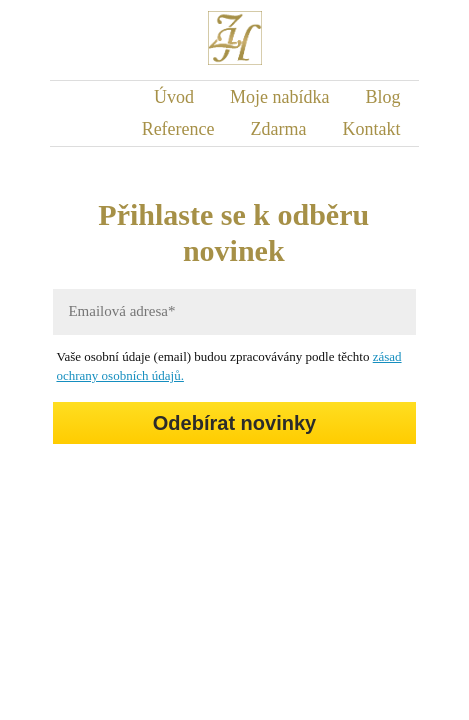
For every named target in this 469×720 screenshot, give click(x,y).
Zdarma (279, 129)
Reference (178, 129)
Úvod (174, 97)
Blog (383, 97)
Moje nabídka (279, 97)
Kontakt (372, 129)
